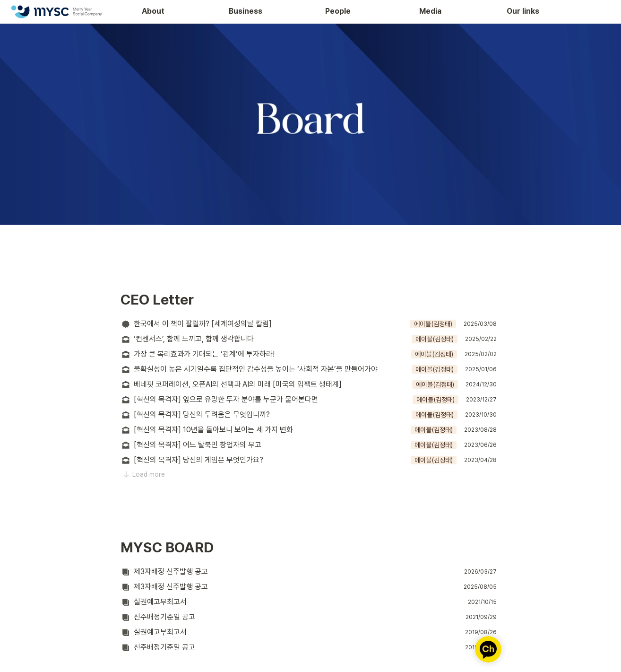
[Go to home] (56, 11)
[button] (310, 324)
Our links (523, 11)
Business (246, 11)
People (338, 11)
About (153, 11)
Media (430, 11)
